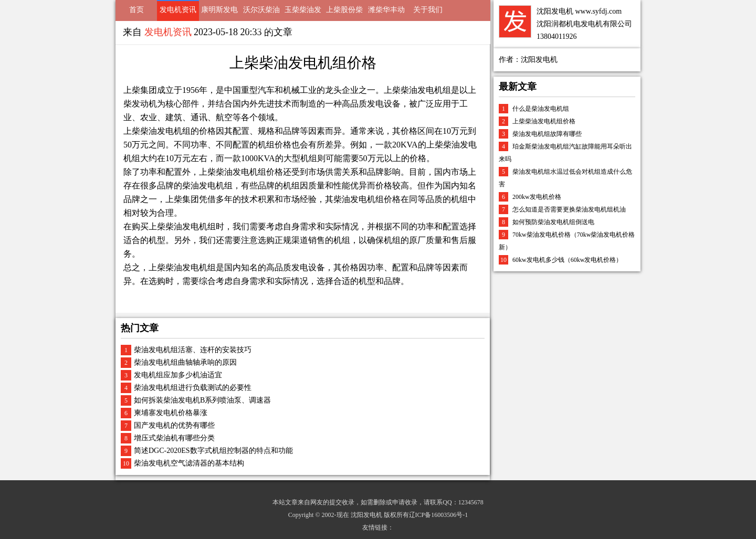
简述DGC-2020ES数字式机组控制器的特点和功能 (213, 451)
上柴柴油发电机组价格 (544, 121)
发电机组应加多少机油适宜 (178, 375)
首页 (136, 10)
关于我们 (428, 10)
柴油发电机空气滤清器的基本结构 (189, 463)
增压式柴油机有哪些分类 (174, 438)
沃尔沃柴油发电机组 (261, 13)
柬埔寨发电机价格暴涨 (171, 413)
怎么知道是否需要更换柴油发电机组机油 (569, 209)
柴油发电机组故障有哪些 (547, 134)
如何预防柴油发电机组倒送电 (553, 222)
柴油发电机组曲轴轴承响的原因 (185, 362)
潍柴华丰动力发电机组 (386, 13)
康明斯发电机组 (219, 13)
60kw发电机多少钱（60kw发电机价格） (567, 260)
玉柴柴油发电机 (303, 13)
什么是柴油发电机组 (541, 109)
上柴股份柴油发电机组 (344, 13)
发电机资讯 (178, 10)
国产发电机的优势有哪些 (174, 425)
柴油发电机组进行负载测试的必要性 (193, 388)
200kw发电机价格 (537, 197)
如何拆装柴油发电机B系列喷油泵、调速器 (202, 400)
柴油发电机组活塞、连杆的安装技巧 (193, 350)
